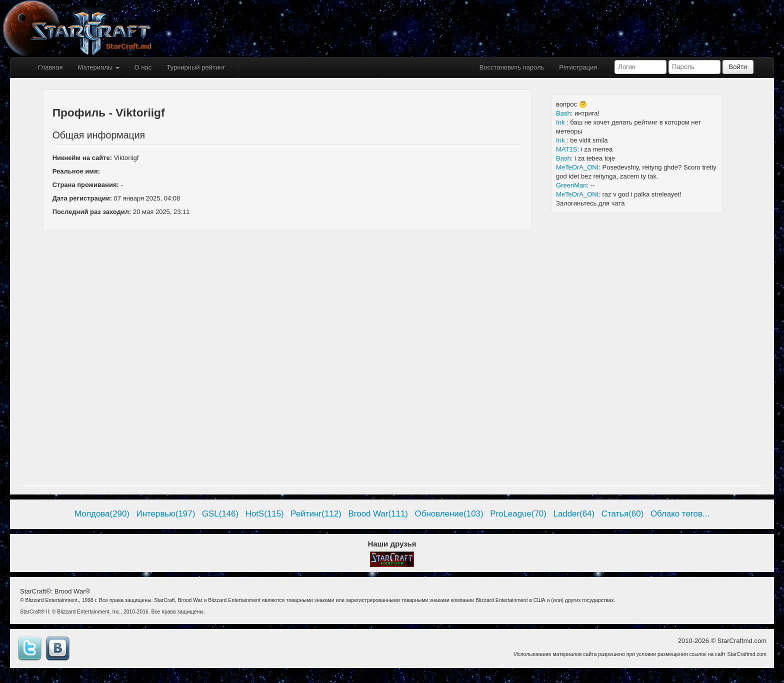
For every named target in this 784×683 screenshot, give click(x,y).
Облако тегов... (680, 514)
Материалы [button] (98, 67)
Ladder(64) (574, 514)
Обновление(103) (449, 514)
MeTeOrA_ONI (577, 167)
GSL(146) (220, 514)
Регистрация (578, 67)
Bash (563, 113)
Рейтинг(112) (316, 514)
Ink (561, 122)
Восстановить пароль (512, 67)
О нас (143, 67)
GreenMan (571, 185)
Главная (50, 67)
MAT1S (566, 149)
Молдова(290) (102, 514)
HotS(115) (265, 514)
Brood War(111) (378, 514)
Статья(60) (623, 514)
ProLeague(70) (518, 514)
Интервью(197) (166, 514)
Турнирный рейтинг (196, 67)
